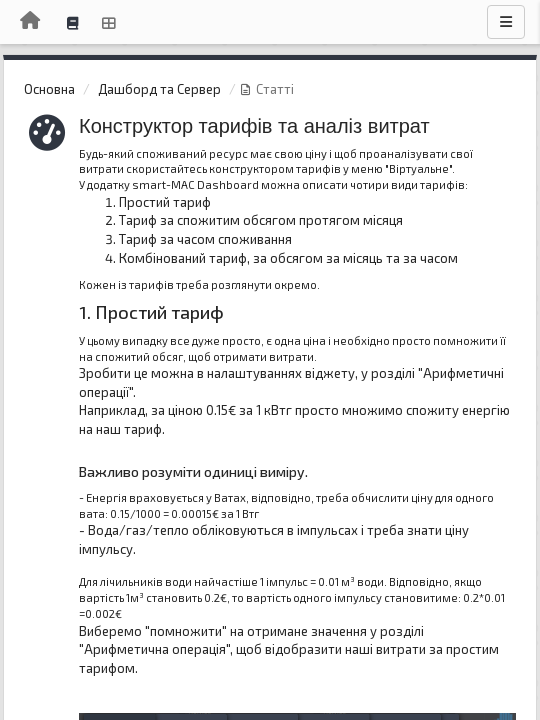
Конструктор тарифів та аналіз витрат (254, 126)
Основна (49, 89)
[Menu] (506, 22)
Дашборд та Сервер (159, 89)
